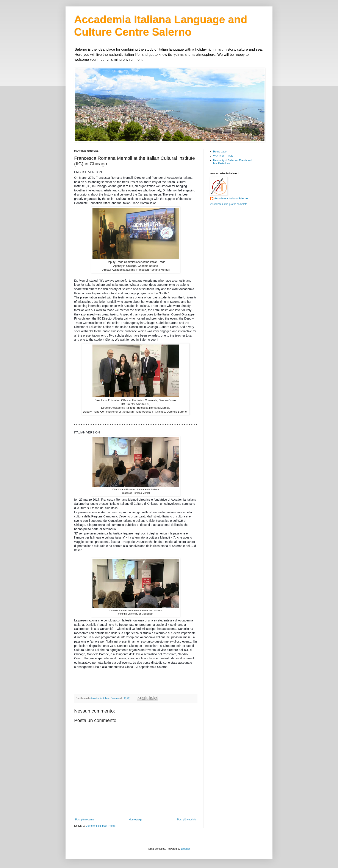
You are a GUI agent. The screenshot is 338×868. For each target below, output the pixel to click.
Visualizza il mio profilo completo (229, 204)
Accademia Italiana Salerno (231, 199)
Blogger (185, 849)
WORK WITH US (223, 156)
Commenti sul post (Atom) (101, 826)
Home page (136, 820)
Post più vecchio (187, 820)
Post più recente (85, 820)
